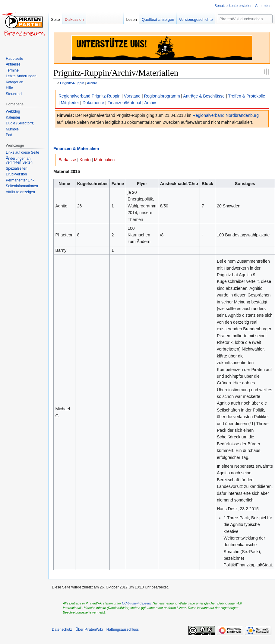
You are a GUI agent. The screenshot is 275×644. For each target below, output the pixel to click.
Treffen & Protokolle (247, 96)
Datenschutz (62, 630)
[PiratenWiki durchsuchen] (245, 19)
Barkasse (67, 160)
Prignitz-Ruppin (72, 83)
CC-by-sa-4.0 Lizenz (137, 603)
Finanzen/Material (124, 103)
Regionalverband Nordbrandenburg (226, 115)
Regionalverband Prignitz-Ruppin (89, 96)
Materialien (104, 160)
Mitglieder (70, 103)
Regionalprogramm (162, 96)
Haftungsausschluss (123, 630)
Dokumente (93, 103)
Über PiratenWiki (89, 630)
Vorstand (132, 96)
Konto (85, 160)
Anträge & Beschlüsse (204, 96)
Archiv (92, 83)
